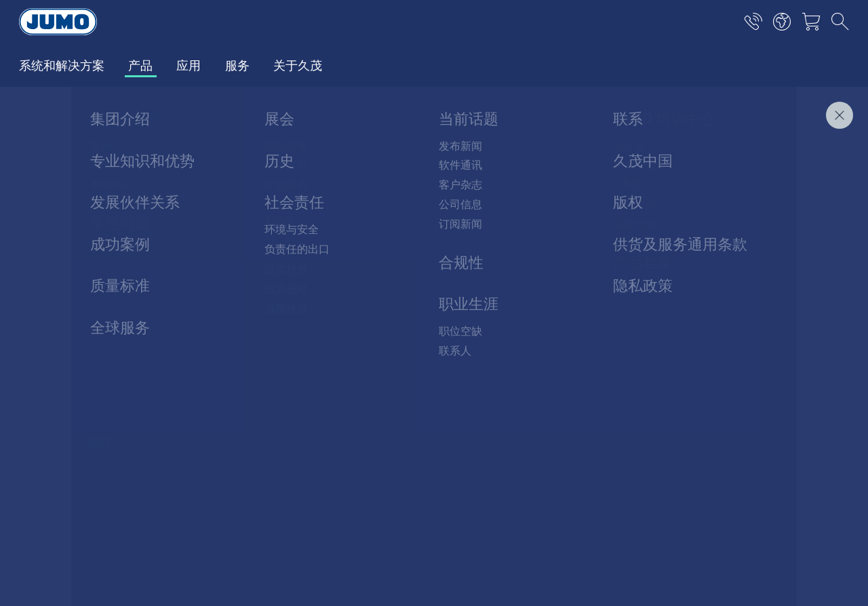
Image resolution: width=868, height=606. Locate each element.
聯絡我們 (819, 162)
